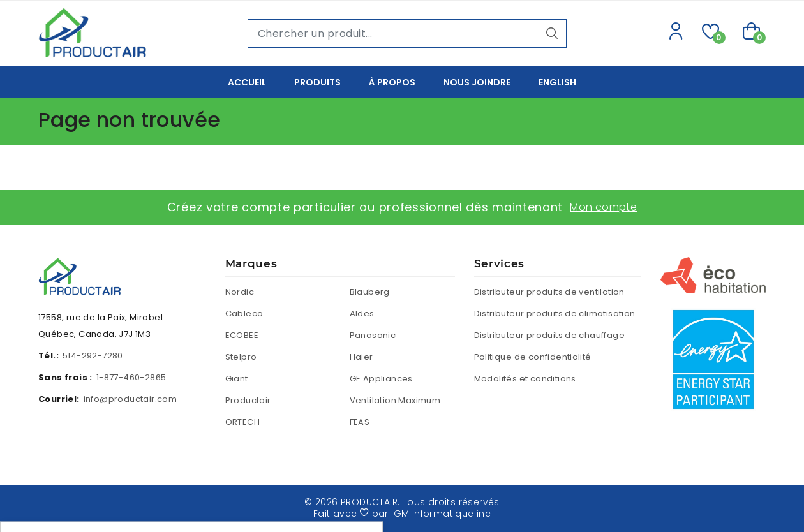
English (557, 82)
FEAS (360, 422)
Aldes (362, 314)
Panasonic (373, 335)
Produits (317, 82)
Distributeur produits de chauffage (550, 335)
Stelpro (241, 357)
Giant (237, 379)
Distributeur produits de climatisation (555, 314)
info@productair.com (130, 399)
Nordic (240, 292)
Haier (361, 357)
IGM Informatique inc (441, 514)
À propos (392, 82)
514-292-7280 (93, 356)
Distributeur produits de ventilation (549, 292)
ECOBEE (242, 335)
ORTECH (242, 422)
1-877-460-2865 (131, 377)
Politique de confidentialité (533, 357)
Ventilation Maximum (395, 400)
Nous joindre (477, 82)
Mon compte (603, 207)
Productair (248, 400)
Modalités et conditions (525, 379)
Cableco (244, 314)
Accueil (247, 82)
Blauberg (370, 292)
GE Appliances (381, 379)
